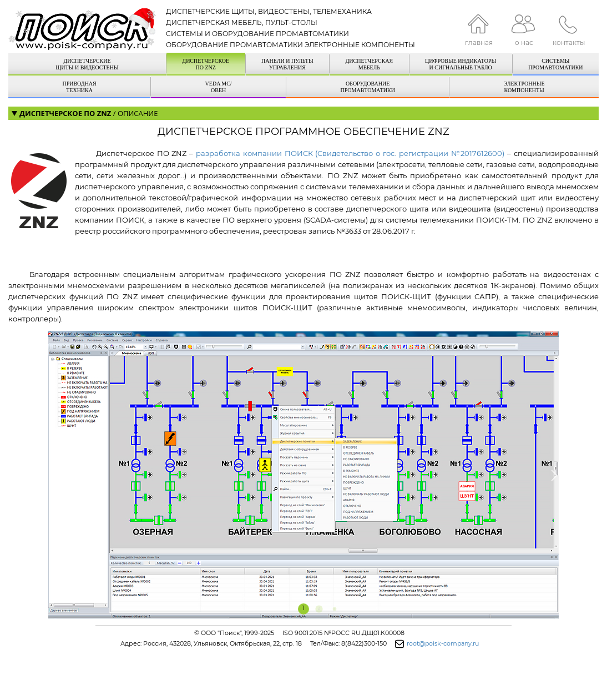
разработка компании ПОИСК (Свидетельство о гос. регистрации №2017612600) (350, 153)
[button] (53, 476)
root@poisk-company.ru (443, 643)
